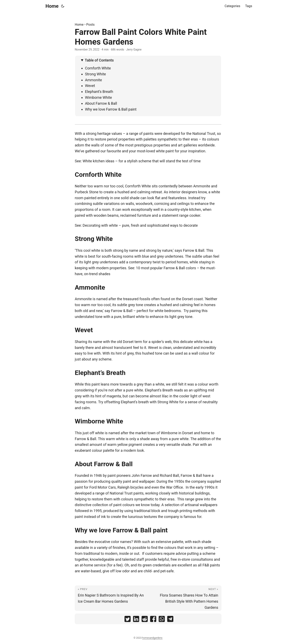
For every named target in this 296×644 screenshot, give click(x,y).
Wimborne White (98, 97)
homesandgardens (152, 638)
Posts (90, 25)
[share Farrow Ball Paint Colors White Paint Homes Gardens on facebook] (153, 620)
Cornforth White (98, 68)
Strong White (96, 74)
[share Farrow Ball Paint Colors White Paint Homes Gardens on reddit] (145, 620)
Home (52, 6)
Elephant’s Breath (99, 92)
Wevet (90, 86)
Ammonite (93, 80)
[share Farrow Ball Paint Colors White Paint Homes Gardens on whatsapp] (162, 620)
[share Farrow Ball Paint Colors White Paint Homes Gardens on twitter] (128, 620)
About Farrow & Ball (101, 103)
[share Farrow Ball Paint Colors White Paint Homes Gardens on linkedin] (136, 620)
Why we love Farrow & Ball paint (111, 109)
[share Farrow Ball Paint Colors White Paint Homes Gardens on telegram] (170, 620)
